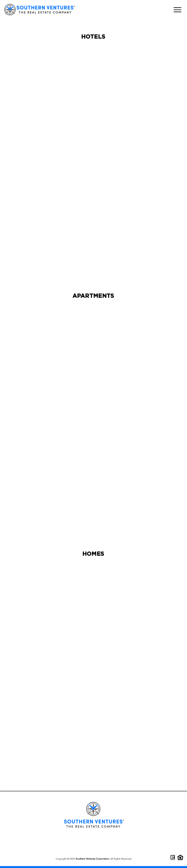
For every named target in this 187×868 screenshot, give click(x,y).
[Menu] (177, 10)
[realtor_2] (173, 858)
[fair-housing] (180, 858)
